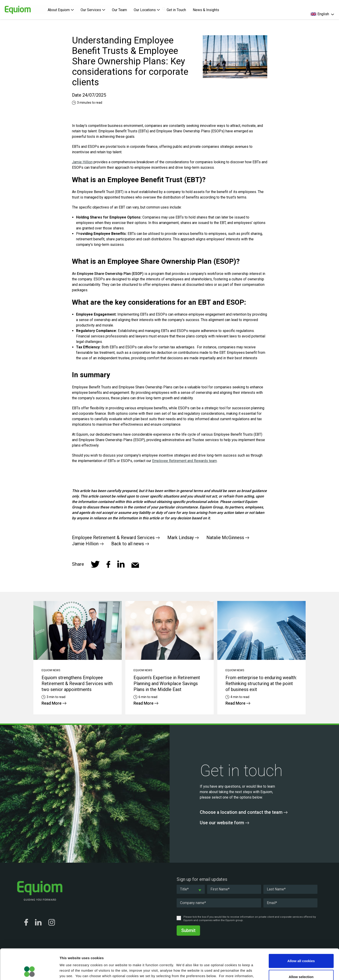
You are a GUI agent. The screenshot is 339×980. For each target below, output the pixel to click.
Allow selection (301, 948)
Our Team (119, 10)
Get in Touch (176, 10)
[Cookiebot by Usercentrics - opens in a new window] (29, 971)
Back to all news (130, 544)
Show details (238, 971)
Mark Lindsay (183, 538)
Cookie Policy (98, 953)
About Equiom (61, 10)
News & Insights (206, 10)
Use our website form (224, 823)
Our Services (93, 10)
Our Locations (147, 10)
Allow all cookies (301, 932)
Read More (54, 703)
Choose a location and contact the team (244, 812)
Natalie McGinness (228, 538)
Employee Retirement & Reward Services (116, 538)
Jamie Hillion (82, 162)
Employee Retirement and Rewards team (184, 461)
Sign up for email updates (202, 879)
